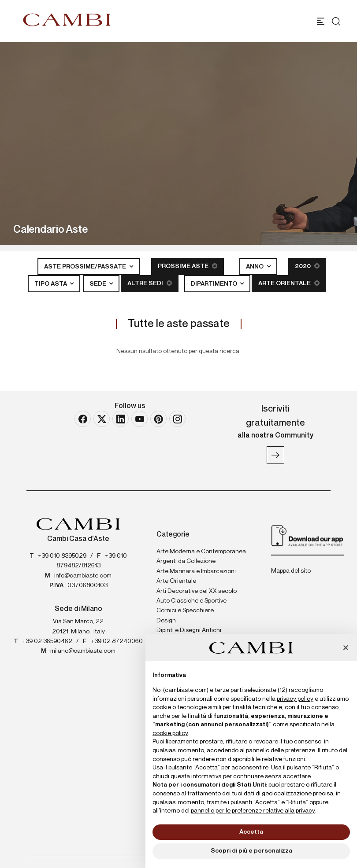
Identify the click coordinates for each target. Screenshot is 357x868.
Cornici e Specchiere (185, 611)
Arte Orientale (289, 283)
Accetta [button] (251, 832)
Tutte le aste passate (179, 324)
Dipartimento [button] (215, 284)
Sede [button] (99, 284)
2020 (307, 266)
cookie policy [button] (170, 733)
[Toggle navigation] (321, 21)
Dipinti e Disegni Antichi (189, 630)
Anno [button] (255, 267)
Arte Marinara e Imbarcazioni (196, 571)
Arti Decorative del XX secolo (197, 591)
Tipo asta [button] (51, 284)
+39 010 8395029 (62, 556)
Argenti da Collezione (186, 561)
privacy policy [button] (295, 699)
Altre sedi (150, 283)
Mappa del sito (291, 571)
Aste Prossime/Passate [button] (86, 267)
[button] (346, 648)
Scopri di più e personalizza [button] (251, 851)
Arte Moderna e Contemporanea (201, 552)
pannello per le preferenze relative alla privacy (253, 811)
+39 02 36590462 (47, 641)
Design (166, 621)
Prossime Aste (188, 266)
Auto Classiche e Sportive (192, 601)
